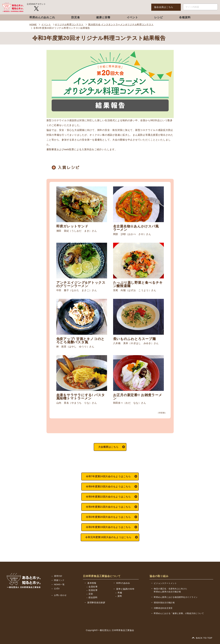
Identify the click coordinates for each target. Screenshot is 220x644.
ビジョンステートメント (165, 583)
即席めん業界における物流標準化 (176, 597)
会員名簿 (93, 587)
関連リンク (59, 580)
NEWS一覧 (59, 584)
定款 (91, 594)
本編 (120, 593)
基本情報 (92, 583)
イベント (46, 24)
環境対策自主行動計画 (164, 603)
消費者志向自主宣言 (163, 608)
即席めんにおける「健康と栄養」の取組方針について (179, 613)
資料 (120, 596)
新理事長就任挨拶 (96, 603)
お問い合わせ (60, 595)
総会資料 (93, 597)
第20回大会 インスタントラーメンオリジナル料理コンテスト (121, 24)
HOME (33, 24)
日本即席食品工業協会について (102, 576)
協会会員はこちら (164, 7)
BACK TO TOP (202, 638)
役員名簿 (93, 590)
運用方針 (58, 576)
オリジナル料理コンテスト (69, 24)
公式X (57, 589)
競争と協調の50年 (125, 589)
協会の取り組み (159, 576)
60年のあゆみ (123, 583)
